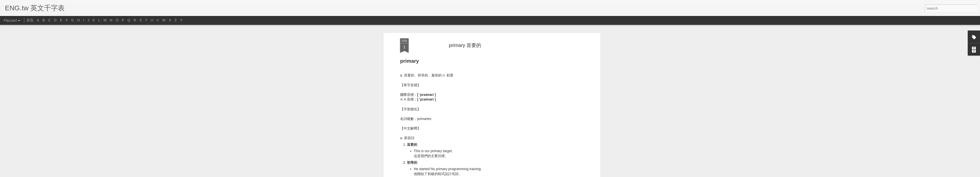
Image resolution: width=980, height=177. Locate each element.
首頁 (30, 20)
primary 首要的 (465, 45)
